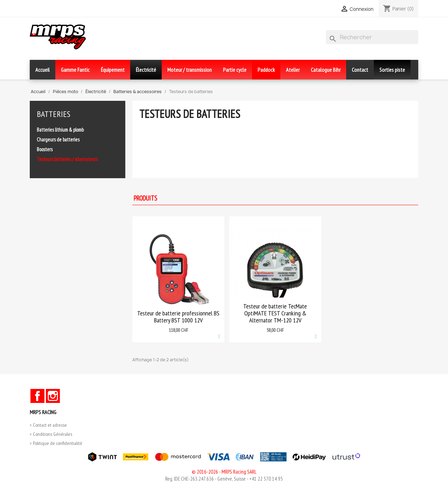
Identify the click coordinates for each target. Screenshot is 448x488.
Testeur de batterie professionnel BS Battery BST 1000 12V (178, 317)
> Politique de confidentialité (56, 443)
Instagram (53, 396)
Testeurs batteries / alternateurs (67, 159)
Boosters (45, 149)
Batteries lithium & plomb (60, 130)
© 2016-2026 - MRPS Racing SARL (224, 472)
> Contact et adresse (48, 425)
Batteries (54, 114)
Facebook (37, 396)
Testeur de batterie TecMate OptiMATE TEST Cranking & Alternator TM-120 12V (275, 313)
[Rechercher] (372, 37)
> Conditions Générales (51, 434)
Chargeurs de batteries (58, 140)
